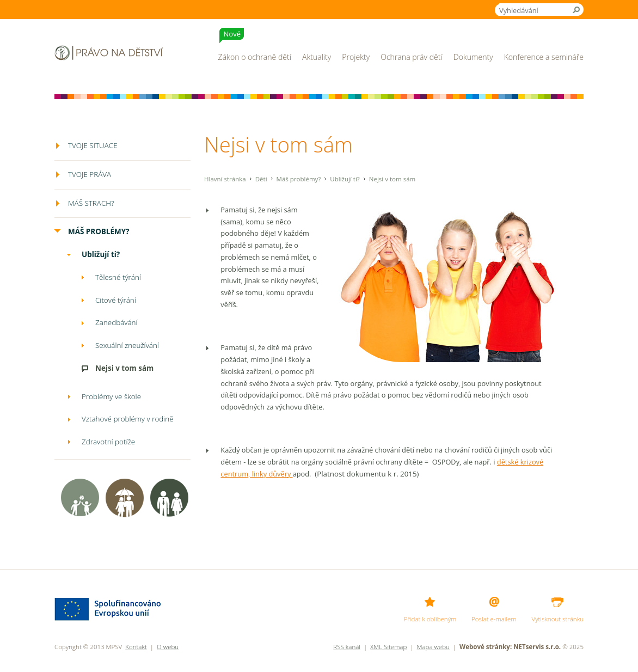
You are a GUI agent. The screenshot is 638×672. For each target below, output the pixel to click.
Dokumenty (473, 57)
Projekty (356, 57)
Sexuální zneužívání (127, 345)
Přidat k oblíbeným (430, 619)
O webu (168, 647)
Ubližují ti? (345, 179)
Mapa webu (433, 647)
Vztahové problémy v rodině (128, 419)
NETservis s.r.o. (537, 647)
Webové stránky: (486, 647)
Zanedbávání (116, 322)
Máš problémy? (299, 179)
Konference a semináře (544, 57)
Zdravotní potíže (108, 442)
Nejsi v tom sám (124, 368)
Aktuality (317, 57)
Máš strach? (91, 203)
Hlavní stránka (225, 179)
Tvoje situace (93, 145)
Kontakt (136, 647)
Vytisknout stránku (558, 619)
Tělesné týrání (118, 277)
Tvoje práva (90, 174)
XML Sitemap (388, 647)
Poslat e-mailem (494, 619)
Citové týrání (116, 300)
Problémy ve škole (111, 396)
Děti (261, 179)
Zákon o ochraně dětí (255, 45)
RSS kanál (347, 647)
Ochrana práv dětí (412, 57)
